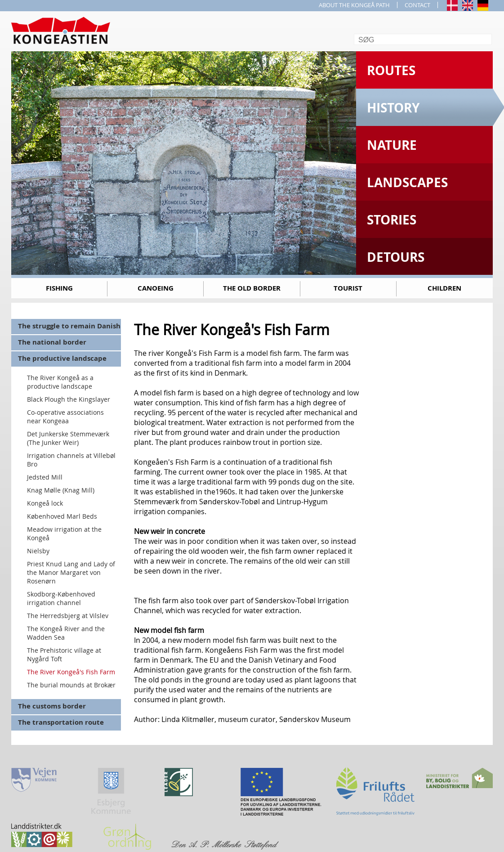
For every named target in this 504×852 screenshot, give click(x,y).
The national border (52, 342)
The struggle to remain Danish (69, 326)
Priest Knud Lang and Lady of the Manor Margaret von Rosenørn (71, 572)
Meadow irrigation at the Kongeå (64, 534)
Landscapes (407, 182)
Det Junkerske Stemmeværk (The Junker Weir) (68, 438)
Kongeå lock (45, 503)
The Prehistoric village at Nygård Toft (64, 655)
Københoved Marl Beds (62, 516)
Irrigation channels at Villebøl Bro (71, 460)
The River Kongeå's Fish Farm (71, 672)
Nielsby (38, 551)
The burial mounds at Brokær (71, 685)
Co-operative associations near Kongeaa (65, 417)
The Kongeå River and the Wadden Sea (66, 633)
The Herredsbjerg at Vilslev (68, 616)
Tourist (348, 288)
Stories (392, 220)
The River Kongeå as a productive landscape (60, 382)
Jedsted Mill (45, 477)
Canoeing (156, 288)
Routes (391, 70)
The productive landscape (62, 358)
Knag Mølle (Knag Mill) (61, 490)
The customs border (52, 706)
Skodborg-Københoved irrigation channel (61, 598)
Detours (396, 257)
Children (444, 288)
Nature (392, 145)
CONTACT (417, 5)
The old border (252, 288)
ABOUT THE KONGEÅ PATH (354, 5)
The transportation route (61, 722)
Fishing (59, 288)
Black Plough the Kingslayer (69, 399)
